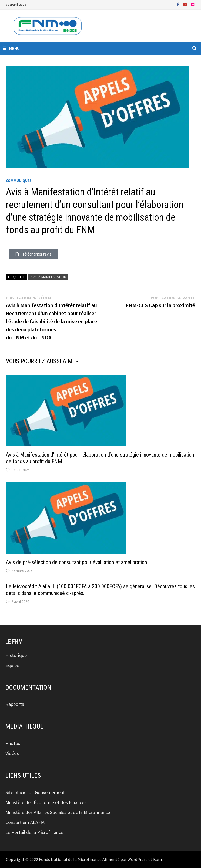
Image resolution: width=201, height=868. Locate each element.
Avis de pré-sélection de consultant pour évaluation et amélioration (76, 562)
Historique (16, 655)
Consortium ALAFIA (25, 822)
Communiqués (19, 181)
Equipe (12, 665)
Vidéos (12, 753)
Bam (158, 859)
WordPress (138, 859)
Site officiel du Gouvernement (35, 792)
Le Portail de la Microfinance (34, 832)
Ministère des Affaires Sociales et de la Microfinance (58, 812)
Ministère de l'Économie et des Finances (46, 802)
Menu (11, 48)
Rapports (15, 704)
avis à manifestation (48, 277)
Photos (13, 743)
